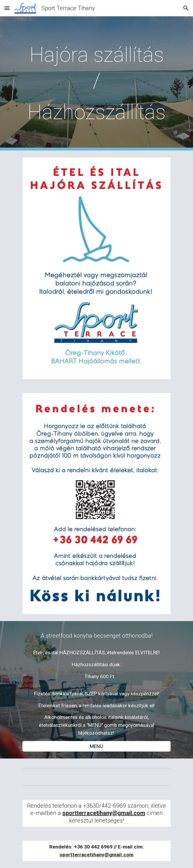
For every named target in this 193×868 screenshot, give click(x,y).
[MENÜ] (96, 746)
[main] (96, 83)
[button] (7, 8)
